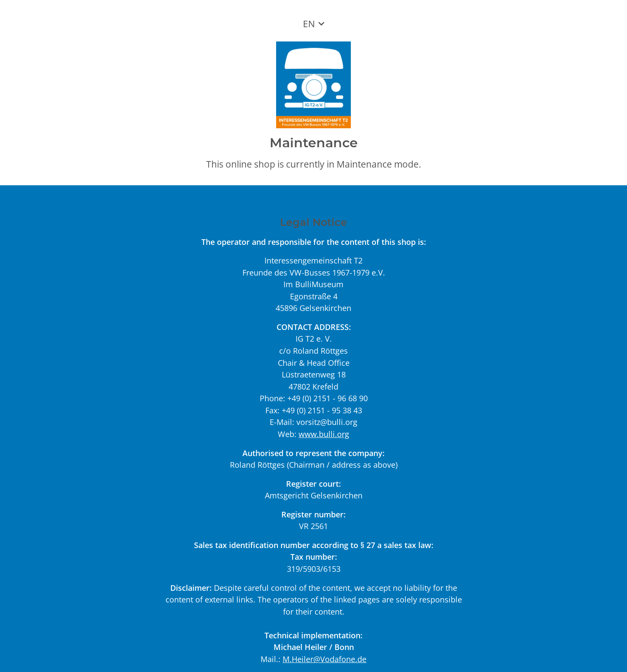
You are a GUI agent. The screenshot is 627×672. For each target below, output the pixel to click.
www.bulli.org (324, 434)
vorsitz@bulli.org (327, 422)
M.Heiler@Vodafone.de (325, 659)
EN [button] (309, 24)
